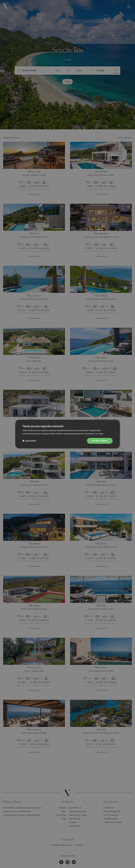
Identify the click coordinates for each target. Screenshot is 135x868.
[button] (29, 441)
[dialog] (67, 434)
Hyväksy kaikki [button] (100, 441)
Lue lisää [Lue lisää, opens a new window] (99, 434)
